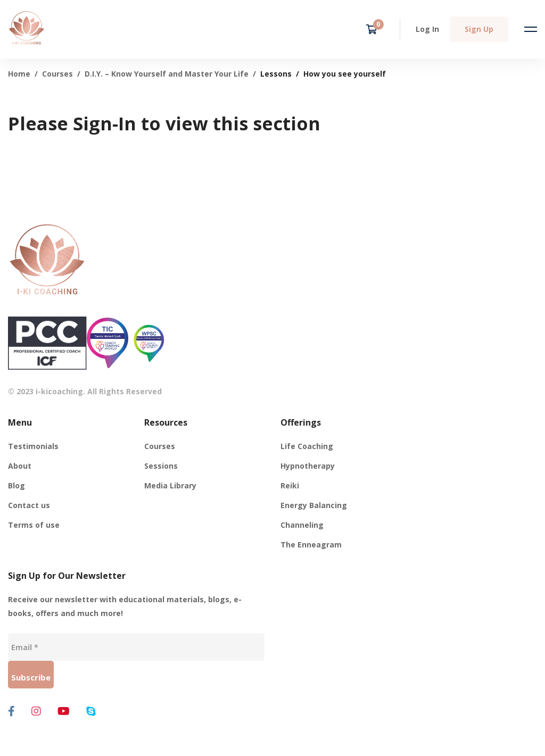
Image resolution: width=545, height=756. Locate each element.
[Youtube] (64, 711)
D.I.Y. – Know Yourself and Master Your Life (167, 74)
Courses (57, 74)
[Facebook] (11, 711)
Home (19, 74)
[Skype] (91, 711)
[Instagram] (36, 711)
